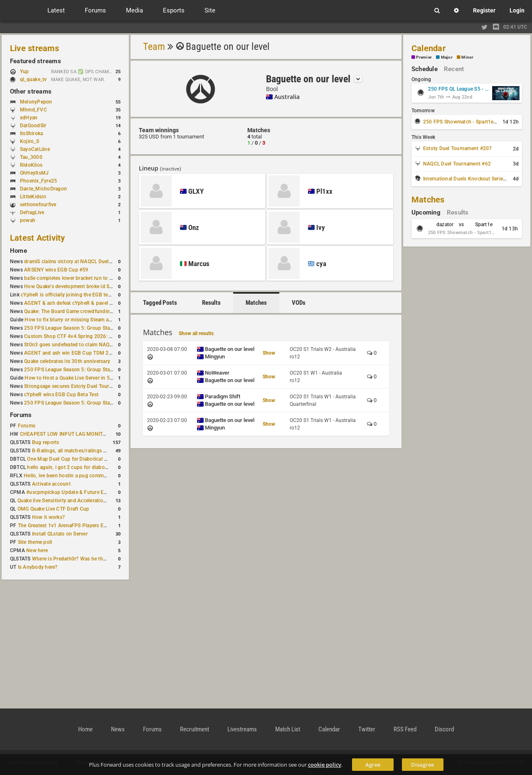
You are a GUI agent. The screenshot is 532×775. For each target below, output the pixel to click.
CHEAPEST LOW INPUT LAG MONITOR (65, 434)
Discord (444, 729)
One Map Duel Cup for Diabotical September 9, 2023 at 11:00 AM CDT (108, 459)
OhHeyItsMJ (34, 173)
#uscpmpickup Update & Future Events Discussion (85, 492)
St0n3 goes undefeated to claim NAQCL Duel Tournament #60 (95, 345)
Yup (28, 72)
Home (18, 251)
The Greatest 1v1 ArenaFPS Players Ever (64, 526)
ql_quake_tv (33, 79)
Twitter (367, 729)
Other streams (31, 91)
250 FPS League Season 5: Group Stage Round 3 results (89, 370)
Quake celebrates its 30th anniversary (67, 361)
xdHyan (29, 118)
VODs (299, 303)
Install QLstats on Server (60, 534)
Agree (373, 765)
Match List (288, 729)
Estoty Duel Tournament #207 (457, 148)
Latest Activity (38, 238)
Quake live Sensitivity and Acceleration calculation (75, 501)
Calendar (429, 48)
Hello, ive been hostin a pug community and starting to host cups (99, 476)
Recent (454, 69)
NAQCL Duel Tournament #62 (457, 164)
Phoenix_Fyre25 (38, 181)
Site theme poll (35, 542)
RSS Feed (405, 729)
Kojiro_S (30, 141)
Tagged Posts (160, 303)
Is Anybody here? (38, 567)
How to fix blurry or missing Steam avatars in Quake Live (89, 320)
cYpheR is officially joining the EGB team (68, 295)
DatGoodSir (33, 126)
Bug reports (46, 442)
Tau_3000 (31, 157)
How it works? (48, 517)
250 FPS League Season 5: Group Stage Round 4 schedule (91, 328)
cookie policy (325, 765)
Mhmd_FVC (33, 110)
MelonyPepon (36, 102)
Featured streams (36, 61)
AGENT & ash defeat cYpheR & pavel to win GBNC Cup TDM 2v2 (98, 303)
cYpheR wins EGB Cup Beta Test (61, 395)
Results (211, 303)
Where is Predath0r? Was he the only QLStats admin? (93, 559)
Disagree (422, 765)
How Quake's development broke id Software (75, 286)
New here (37, 550)
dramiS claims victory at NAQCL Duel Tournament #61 (86, 262)
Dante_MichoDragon (43, 189)
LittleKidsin (33, 197)
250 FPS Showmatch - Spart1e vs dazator (471, 122)
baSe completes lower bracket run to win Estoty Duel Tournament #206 (106, 278)
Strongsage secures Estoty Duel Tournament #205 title (87, 386)
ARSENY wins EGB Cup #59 (56, 270)
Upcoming (426, 212)
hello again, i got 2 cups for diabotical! (71, 467)
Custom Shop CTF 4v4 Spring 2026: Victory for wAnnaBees (93, 336)
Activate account (51, 484)
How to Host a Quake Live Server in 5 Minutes (77, 378)
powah (28, 220)
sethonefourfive (38, 205)
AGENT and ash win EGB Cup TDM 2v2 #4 (73, 353)
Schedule (425, 69)
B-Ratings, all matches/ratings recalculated (81, 451)
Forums (21, 415)
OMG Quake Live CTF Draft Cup (53, 509)
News (118, 729)
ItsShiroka (31, 133)
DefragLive (32, 212)
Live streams (34, 48)
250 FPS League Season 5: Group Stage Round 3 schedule (91, 403)
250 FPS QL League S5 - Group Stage (459, 89)
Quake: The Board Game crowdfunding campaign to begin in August (102, 311)
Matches (256, 303)
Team (154, 47)
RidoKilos (31, 165)
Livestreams (242, 729)
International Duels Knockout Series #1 (468, 179)
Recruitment (195, 729)
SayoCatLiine (35, 149)
